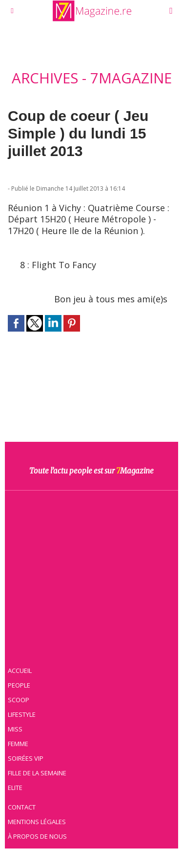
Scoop (19, 700)
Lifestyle (22, 714)
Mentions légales (37, 822)
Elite (15, 788)
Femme (18, 744)
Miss (15, 729)
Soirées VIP (26, 758)
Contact (22, 807)
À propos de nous (37, 836)
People (19, 685)
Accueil (20, 671)
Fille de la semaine (37, 773)
